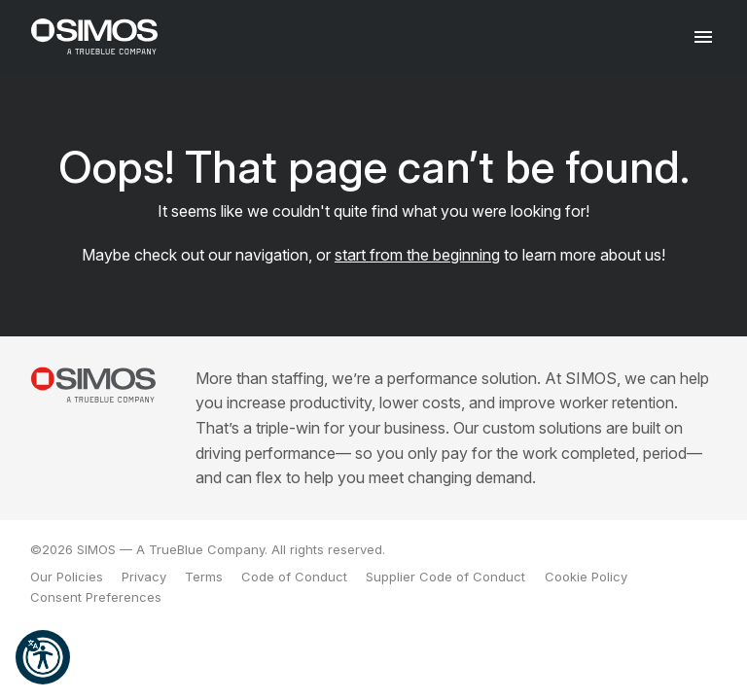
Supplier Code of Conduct (445, 577)
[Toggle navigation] (704, 36)
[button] (43, 657)
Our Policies (67, 577)
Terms (204, 577)
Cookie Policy (586, 577)
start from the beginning (417, 255)
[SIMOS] (94, 36)
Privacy (144, 577)
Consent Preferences (96, 597)
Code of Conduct (294, 577)
